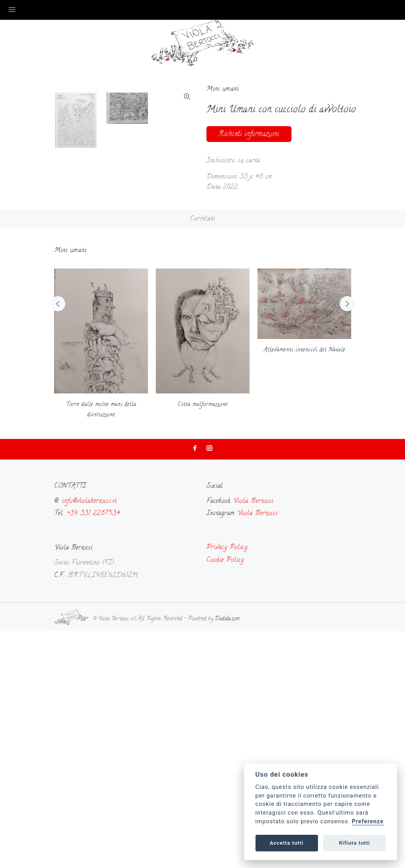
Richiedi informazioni (249, 134)
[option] (81, 380)
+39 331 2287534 (93, 751)
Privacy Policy (227, 785)
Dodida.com (227, 856)
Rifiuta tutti (355, 843)
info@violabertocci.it (89, 738)
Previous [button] (58, 541)
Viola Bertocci (253, 738)
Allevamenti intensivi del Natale (305, 587)
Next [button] (347, 541)
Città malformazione (203, 642)
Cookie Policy (225, 797)
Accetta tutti (287, 843)
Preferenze (368, 822)
